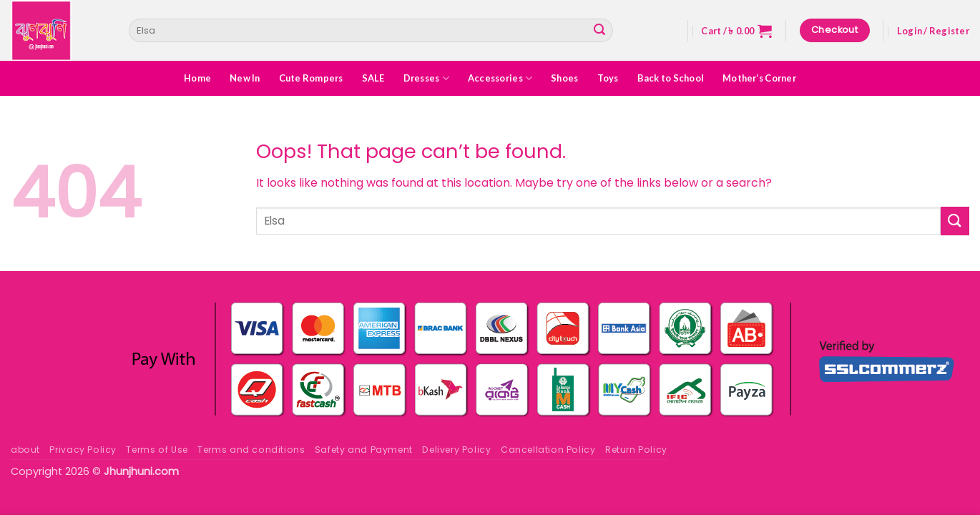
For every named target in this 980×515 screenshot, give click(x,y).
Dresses (426, 78)
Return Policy (636, 450)
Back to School (671, 78)
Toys (608, 78)
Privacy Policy (83, 450)
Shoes (564, 78)
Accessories (500, 78)
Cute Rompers (311, 78)
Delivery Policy (456, 450)
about (25, 450)
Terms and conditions (251, 450)
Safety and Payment (364, 450)
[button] (736, 31)
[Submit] (599, 31)
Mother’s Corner (759, 78)
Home (197, 78)
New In (245, 78)
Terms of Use (157, 450)
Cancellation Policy (548, 450)
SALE (373, 78)
